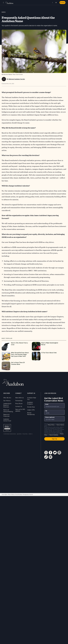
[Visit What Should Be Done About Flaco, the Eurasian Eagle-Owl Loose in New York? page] (16, 356)
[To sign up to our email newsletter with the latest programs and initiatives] (54, 406)
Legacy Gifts (31, 410)
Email (47, 404)
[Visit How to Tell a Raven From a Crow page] (16, 346)
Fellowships (19, 401)
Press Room (19, 404)
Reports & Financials (6, 415)
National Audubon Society (17, 79)
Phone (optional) (50, 417)
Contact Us (19, 406)
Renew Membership (31, 414)
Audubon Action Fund (7, 420)
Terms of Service (60, 425)
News (4, 12)
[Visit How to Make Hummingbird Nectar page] (46, 346)
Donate (62, 3)
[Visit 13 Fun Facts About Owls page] (46, 356)
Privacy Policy (25, 434)
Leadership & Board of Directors (7, 405)
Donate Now (31, 407)
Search (56, 2)
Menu (3, 3)
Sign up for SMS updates (20, 410)
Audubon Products (30, 403)
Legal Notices (19, 434)
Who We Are (7, 398)
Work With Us (19, 398)
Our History (7, 401)
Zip (46, 411)
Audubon (9, 3)
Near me (53, 3)
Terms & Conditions (54, 435)
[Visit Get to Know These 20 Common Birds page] (16, 366)
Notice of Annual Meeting (8, 411)
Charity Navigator (7, 428)
